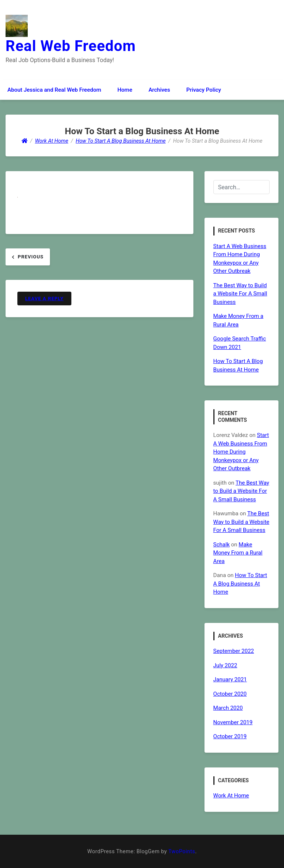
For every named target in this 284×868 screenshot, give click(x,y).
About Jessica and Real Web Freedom (54, 90)
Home (125, 90)
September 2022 (234, 651)
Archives (159, 90)
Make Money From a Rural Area (238, 553)
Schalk (222, 545)
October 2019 (230, 736)
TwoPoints (182, 852)
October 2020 (230, 694)
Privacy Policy (204, 90)
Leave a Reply (44, 299)
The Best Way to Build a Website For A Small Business (240, 294)
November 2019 (233, 722)
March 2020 (228, 708)
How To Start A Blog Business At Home (240, 584)
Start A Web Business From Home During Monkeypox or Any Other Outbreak (241, 452)
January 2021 (230, 679)
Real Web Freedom (71, 46)
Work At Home (231, 796)
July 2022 (225, 665)
